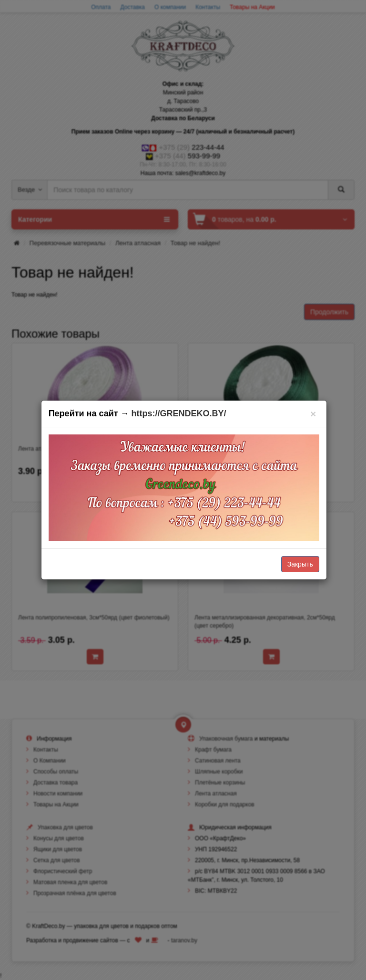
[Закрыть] (313, 414)
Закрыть (300, 564)
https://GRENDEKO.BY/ (179, 413)
